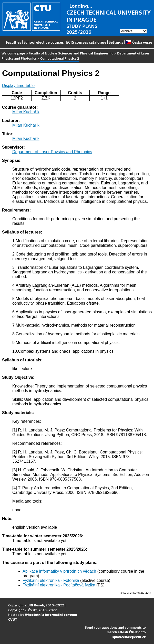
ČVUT (33, 610)
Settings (116, 42)
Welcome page (13, 53)
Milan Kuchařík (26, 112)
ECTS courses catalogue (86, 42)
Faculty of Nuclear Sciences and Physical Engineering (71, 53)
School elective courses (44, 42)
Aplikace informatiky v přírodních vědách (59, 571)
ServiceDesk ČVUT (122, 632)
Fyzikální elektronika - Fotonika (51, 580)
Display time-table (18, 86)
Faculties (14, 42)
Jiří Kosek (36, 605)
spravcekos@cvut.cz (129, 637)
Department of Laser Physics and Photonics (52, 152)
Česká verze (139, 42)
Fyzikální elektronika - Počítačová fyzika (59, 585)
